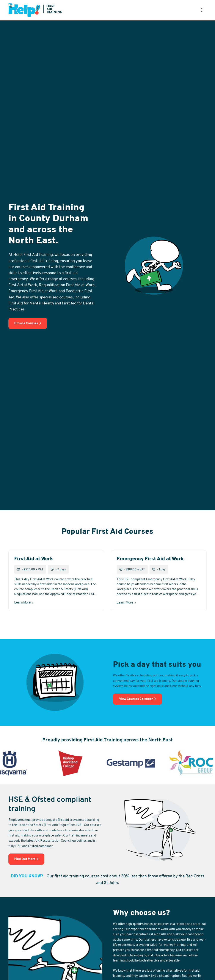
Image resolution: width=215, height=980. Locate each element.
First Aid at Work (34, 559)
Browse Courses (28, 323)
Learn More (22, 602)
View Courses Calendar (138, 699)
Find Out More (26, 859)
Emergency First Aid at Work (150, 559)
